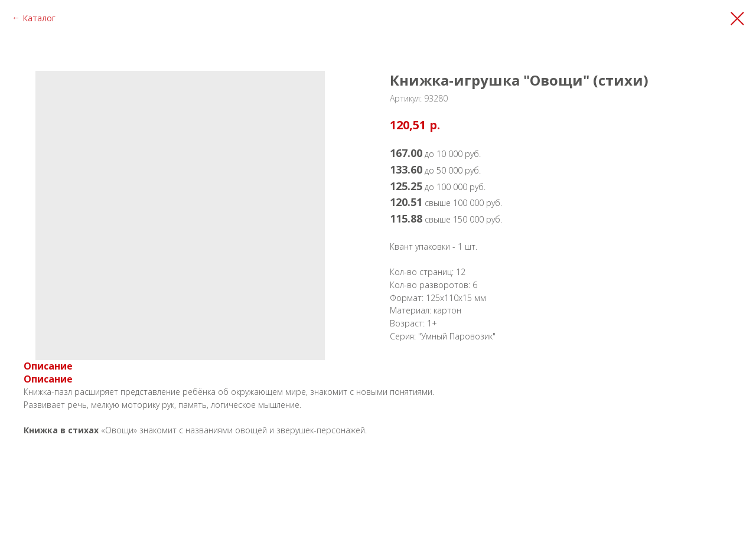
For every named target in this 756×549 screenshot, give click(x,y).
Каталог (39, 18)
